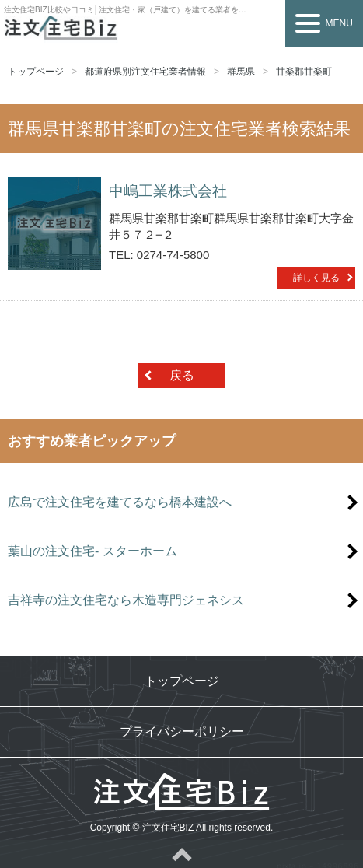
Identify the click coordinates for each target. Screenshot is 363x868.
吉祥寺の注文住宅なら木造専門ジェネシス (126, 600)
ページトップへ (181, 854)
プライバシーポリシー (182, 731)
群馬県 (241, 72)
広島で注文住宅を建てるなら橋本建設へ (120, 502)
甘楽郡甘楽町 (304, 72)
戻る (182, 375)
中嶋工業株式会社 (168, 191)
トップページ (36, 72)
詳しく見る (316, 278)
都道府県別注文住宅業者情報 (145, 72)
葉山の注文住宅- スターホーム (92, 551)
